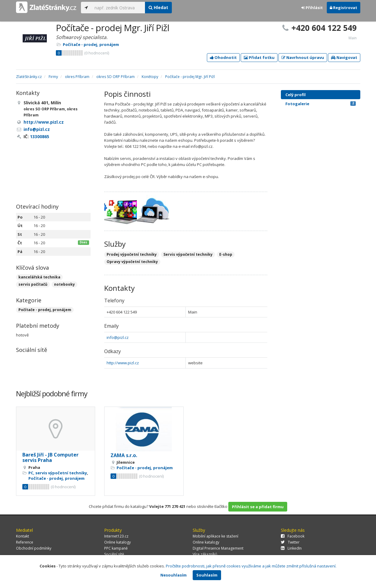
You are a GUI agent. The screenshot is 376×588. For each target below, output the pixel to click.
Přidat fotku (259, 57)
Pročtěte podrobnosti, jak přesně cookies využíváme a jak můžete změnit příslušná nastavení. (251, 566)
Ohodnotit (223, 57)
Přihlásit (312, 8)
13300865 (40, 136)
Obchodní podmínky (34, 548)
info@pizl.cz (118, 337)
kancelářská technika (39, 277)
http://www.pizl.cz (123, 363)
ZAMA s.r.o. (124, 455)
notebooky (64, 284)
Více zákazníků (205, 554)
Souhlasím (207, 575)
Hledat (158, 7)
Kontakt (22, 536)
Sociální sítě (114, 554)
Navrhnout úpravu (303, 57)
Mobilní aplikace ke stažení (215, 536)
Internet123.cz (116, 536)
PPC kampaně (116, 548)
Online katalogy (117, 542)
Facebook (293, 536)
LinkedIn (291, 548)
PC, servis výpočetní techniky (58, 473)
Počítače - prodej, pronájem (91, 44)
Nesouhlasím (174, 575)
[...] (118, 8)
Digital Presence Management (218, 548)
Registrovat (344, 8)
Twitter (290, 542)
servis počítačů (33, 284)
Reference (25, 542)
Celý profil (296, 95)
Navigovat (344, 57)
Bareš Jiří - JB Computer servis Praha (50, 457)
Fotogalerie (321, 104)
